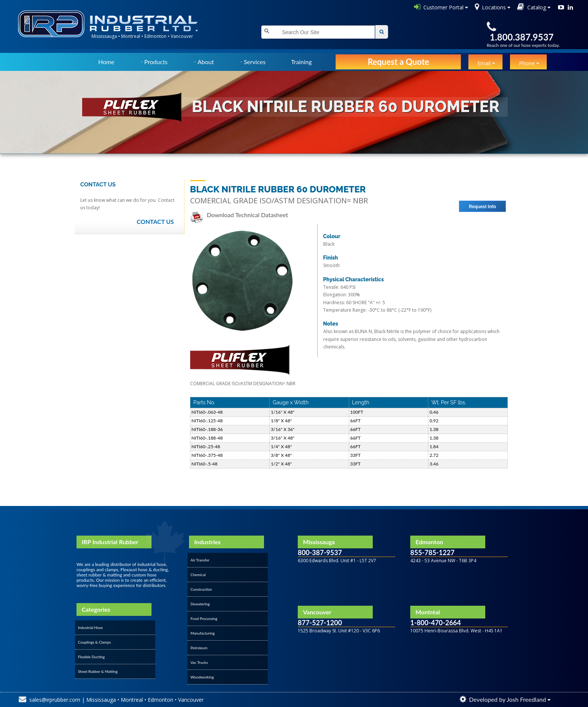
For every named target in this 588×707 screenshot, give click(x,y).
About (206, 62)
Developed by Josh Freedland (508, 699)
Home (106, 62)
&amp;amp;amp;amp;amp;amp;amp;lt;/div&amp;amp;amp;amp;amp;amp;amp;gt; (346, 648)
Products (156, 62)
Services (255, 62)
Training (301, 62)
